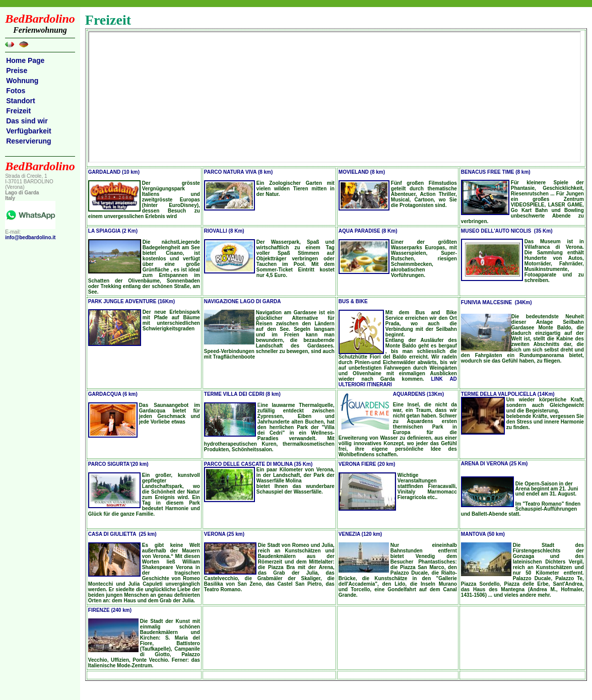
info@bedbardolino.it (30, 237)
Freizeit (18, 111)
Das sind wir (27, 121)
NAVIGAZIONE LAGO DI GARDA (243, 301)
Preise (17, 71)
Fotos (16, 91)
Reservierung (28, 141)
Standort (21, 101)
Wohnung (22, 81)
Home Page (25, 60)
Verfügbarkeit (28, 131)
